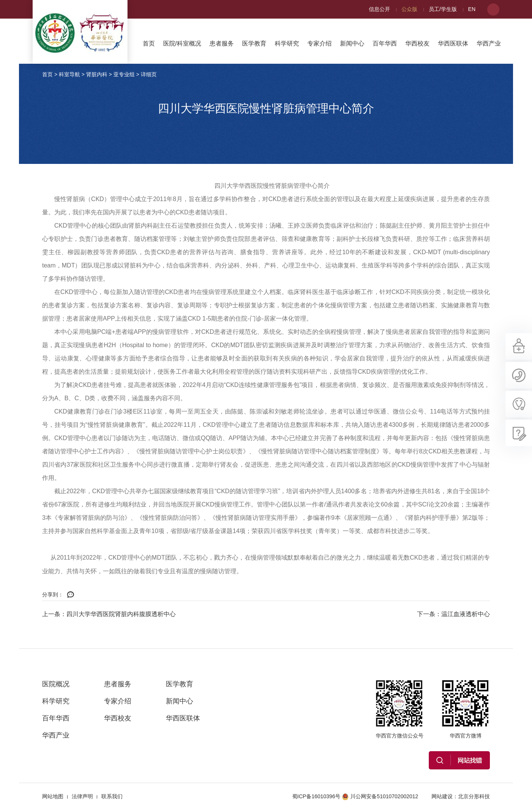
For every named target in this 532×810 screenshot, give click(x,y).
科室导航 (69, 74)
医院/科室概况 (182, 43)
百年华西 (385, 43)
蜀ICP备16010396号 (316, 796)
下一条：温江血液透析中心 (453, 614)
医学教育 (254, 43)
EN (472, 9)
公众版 (409, 9)
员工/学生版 (443, 9)
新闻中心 (352, 43)
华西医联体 (453, 43)
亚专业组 (124, 74)
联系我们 (112, 796)
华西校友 (417, 43)
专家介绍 (320, 43)
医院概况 (56, 684)
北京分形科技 (474, 796)
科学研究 (287, 43)
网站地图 (53, 796)
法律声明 (82, 796)
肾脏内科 (97, 74)
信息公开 (379, 9)
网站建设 (442, 796)
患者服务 (222, 43)
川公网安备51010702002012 (380, 796)
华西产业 (489, 43)
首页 (149, 43)
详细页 (149, 74)
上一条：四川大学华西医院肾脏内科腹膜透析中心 (109, 614)
